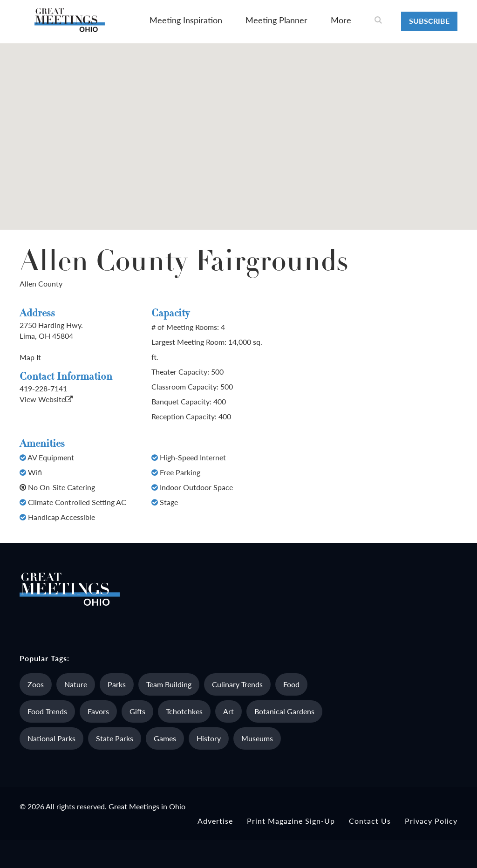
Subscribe (429, 21)
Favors (98, 711)
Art (228, 711)
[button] (238, 128)
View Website (46, 399)
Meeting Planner (276, 20)
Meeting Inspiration (186, 20)
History (209, 738)
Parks (117, 684)
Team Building (169, 684)
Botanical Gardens (284, 711)
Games (165, 738)
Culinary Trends (237, 684)
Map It (30, 357)
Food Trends (47, 711)
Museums (257, 738)
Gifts (137, 711)
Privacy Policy (431, 821)
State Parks (115, 738)
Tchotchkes (184, 711)
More (341, 20)
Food (291, 684)
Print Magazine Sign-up (291, 821)
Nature (76, 684)
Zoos (36, 684)
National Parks (51, 738)
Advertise (215, 821)
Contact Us (370, 821)
